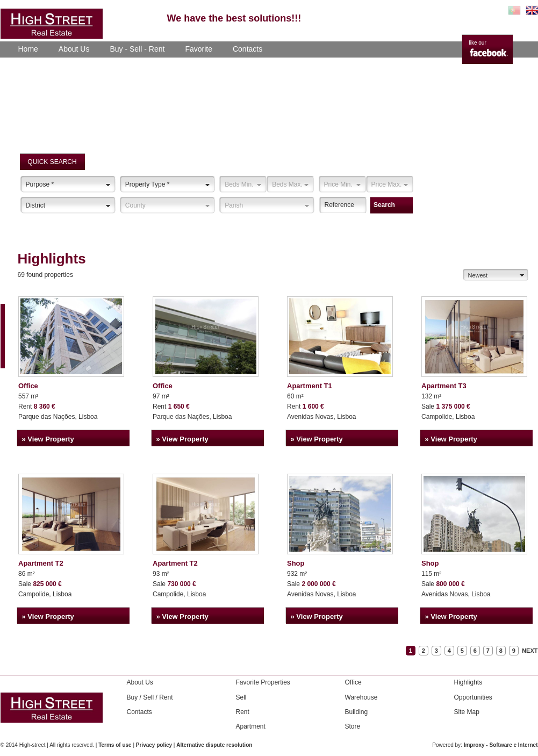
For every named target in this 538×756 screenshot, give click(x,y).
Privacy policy (154, 745)
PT (514, 10)
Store (353, 726)
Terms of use (115, 745)
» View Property (48, 439)
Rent (243, 712)
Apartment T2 (41, 563)
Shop (296, 563)
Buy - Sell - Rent (137, 49)
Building (357, 712)
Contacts (248, 49)
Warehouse (361, 697)
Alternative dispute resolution (214, 745)
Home (28, 49)
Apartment (251, 726)
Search (384, 205)
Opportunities (473, 697)
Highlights (468, 682)
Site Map (467, 712)
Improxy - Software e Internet (501, 745)
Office (28, 386)
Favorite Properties (263, 682)
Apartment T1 (310, 386)
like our (478, 43)
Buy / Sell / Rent (150, 697)
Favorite (199, 49)
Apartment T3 (444, 386)
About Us (74, 49)
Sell (241, 697)
